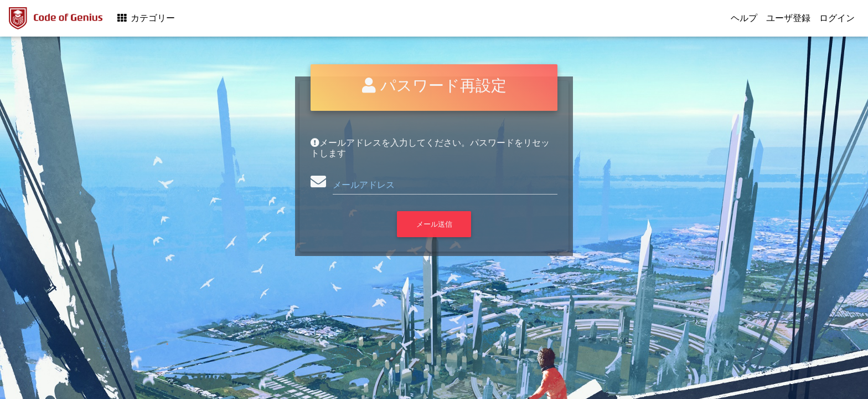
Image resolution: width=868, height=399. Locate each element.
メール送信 (434, 224)
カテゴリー (145, 18)
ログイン (837, 18)
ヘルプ (744, 18)
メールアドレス (364, 185)
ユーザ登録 (788, 18)
